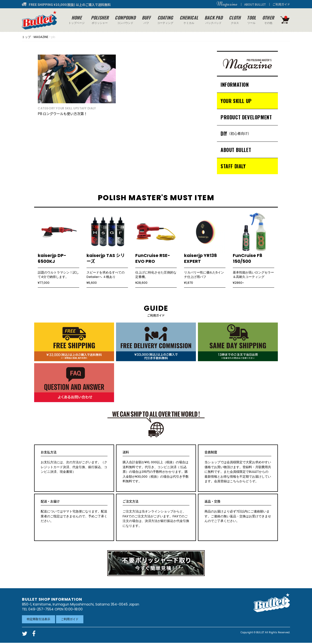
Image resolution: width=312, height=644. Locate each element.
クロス (235, 20)
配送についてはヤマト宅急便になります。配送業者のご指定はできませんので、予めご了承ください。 (74, 511)
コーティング (165, 20)
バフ (146, 20)
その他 (268, 20)
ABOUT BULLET (255, 4)
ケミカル (189, 20)
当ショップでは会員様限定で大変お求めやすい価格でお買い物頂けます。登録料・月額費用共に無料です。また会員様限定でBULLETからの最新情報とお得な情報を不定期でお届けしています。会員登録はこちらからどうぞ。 (238, 467)
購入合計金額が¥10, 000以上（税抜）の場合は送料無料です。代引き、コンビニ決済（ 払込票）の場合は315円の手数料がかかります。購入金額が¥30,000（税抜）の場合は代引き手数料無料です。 (156, 467)
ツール (251, 20)
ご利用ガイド (281, 4)
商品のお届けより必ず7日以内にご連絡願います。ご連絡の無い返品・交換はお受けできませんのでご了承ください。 (238, 511)
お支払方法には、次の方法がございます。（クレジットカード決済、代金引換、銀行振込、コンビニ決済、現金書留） (74, 462)
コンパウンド (125, 20)
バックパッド (214, 20)
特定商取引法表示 (39, 619)
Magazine (227, 4)
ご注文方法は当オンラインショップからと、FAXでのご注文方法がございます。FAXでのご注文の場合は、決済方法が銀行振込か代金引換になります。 (156, 514)
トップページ (77, 20)
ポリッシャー (100, 20)
